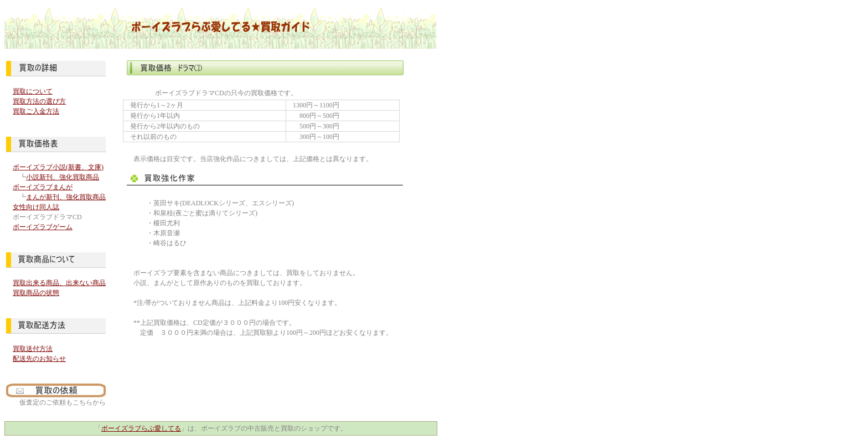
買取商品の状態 (36, 293)
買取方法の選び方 (39, 101)
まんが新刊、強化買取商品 (66, 197)
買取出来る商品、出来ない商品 (59, 283)
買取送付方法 (33, 349)
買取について (33, 91)
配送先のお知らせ (39, 359)
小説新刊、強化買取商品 (63, 177)
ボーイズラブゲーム (43, 227)
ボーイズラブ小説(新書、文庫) (58, 167)
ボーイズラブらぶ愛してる (141, 428)
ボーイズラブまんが (43, 187)
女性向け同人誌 (36, 207)
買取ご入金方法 (36, 111)
